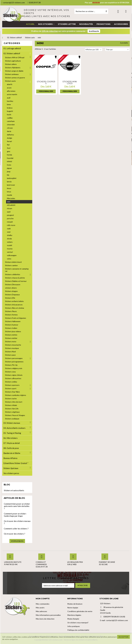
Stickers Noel (10, 352)
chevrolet (11, 125)
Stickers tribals (11, 405)
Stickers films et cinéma (15, 308)
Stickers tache (11, 398)
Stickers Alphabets (13, 68)
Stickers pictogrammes (14, 362)
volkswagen (12, 255)
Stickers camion (11, 265)
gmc (9, 151)
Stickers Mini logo (70, 83)
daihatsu (10, 135)
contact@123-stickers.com (13, 3)
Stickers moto (11, 341)
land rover (11, 185)
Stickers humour (12, 325)
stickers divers (11, 288)
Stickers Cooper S (46, 83)
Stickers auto (10, 81)
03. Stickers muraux (12, 423)
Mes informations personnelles (48, 615)
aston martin (12, 94)
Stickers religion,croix (14, 368)
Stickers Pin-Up (11, 365)
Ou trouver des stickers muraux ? (17, 522)
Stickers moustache (13, 345)
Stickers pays (10, 355)
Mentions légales (74, 615)
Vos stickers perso (11, 473)
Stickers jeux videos (13, 331)
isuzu (9, 165)
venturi (10, 252)
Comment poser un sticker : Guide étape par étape (15, 515)
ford (9, 148)
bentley (10, 101)
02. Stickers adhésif (12, 53)
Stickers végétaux (12, 412)
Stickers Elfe (10, 298)
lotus (9, 192)
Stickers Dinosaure (13, 284)
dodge (10, 138)
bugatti (10, 111)
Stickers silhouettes (13, 378)
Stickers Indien (11, 328)
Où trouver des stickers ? (15, 534)
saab (9, 228)
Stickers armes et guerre (15, 78)
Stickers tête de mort (14, 402)
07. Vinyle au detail (12, 443)
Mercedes (11, 198)
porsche (10, 218)
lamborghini (12, 178)
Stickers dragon (11, 291)
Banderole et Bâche (12, 453)
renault (10, 222)
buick (9, 114)
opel (9, 212)
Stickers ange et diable (14, 71)
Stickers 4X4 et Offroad (15, 57)
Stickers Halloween (13, 321)
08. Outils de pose (11, 448)
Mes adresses (41, 611)
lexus (9, 188)
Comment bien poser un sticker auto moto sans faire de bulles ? (17, 506)
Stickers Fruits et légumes (16, 318)
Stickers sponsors (12, 385)
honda (9, 155)
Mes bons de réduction (45, 619)
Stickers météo (11, 335)
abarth (10, 84)
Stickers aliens (11, 64)
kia (8, 175)
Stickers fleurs (11, 311)
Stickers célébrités (13, 274)
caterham (11, 121)
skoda (9, 239)
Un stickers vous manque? (78, 623)
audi (9, 98)
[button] (46, 24)
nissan (10, 208)
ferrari (9, 141)
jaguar (9, 168)
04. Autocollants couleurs (14, 428)
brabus (10, 108)
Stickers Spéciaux (11, 468)
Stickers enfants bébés (14, 301)
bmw (9, 104)
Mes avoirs (40, 608)
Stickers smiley (11, 382)
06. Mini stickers (11, 438)
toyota (10, 249)
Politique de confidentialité (78, 630)
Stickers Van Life (12, 409)
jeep (9, 171)
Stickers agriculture (13, 61)
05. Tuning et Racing (12, 433)
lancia (9, 182)
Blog (7, 485)
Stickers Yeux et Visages (15, 415)
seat (9, 232)
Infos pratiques (74, 626)
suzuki (9, 245)
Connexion (118, 11)
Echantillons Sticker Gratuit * (16, 463)
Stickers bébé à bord (13, 262)
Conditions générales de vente (80, 611)
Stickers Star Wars (12, 392)
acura (9, 88)
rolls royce (11, 225)
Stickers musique (12, 348)
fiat (8, 145)
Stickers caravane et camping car (17, 270)
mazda (9, 195)
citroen (10, 128)
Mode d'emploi (73, 619)
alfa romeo (11, 91)
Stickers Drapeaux (12, 295)
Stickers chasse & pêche (15, 278)
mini (9, 202)
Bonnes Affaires (10, 458)
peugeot (10, 215)
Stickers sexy (10, 372)
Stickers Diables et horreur (16, 281)
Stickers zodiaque (12, 419)
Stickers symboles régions (16, 395)
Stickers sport (11, 388)
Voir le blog (17, 541)
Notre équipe (73, 608)
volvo (9, 259)
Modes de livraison (75, 604)
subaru (10, 242)
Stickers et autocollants (14, 490)
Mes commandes (43, 604)
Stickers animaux (12, 74)
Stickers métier (11, 338)
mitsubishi (11, 205)
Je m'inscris (94, 31)
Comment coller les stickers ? (16, 529)
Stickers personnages (14, 358)
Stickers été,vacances (14, 305)
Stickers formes (11, 315)
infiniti (9, 161)
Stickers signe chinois (14, 375)
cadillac (10, 118)
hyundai (10, 158)
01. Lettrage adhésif (12, 48)
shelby (10, 235)
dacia (9, 131)
